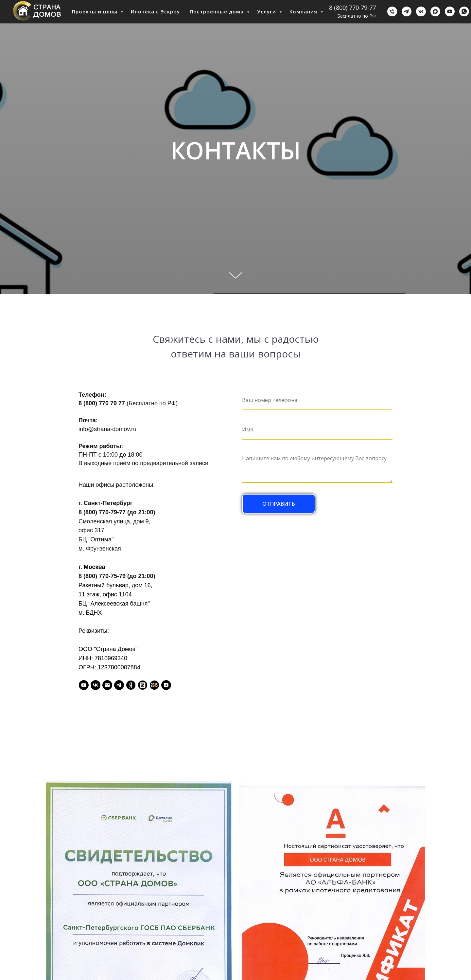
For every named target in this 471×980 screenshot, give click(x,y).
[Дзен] (166, 685)
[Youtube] (450, 11)
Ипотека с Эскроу (155, 11)
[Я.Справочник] (131, 685)
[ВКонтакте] (421, 11)
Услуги (267, 11)
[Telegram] (407, 11)
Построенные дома (218, 11)
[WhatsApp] (464, 11)
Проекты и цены (96, 11)
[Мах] (435, 11)
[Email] (107, 685)
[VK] (96, 685)
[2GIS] (154, 685)
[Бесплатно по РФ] (392, 11)
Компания (304, 11)
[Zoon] (143, 685)
